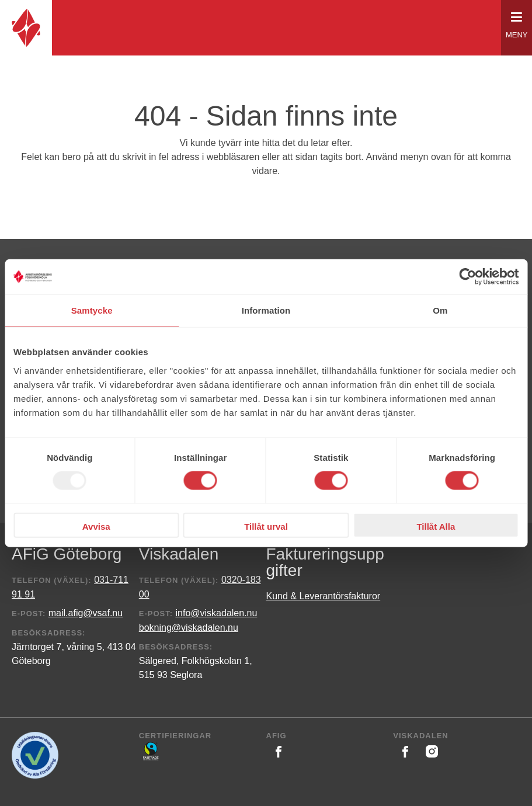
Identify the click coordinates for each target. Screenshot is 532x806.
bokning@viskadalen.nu (189, 628)
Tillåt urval (266, 526)
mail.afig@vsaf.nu (86, 613)
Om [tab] (440, 310)
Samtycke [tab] (92, 310)
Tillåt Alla (436, 526)
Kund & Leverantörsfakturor (324, 596)
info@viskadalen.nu (217, 613)
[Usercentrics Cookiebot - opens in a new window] (467, 277)
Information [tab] (266, 310)
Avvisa (96, 526)
